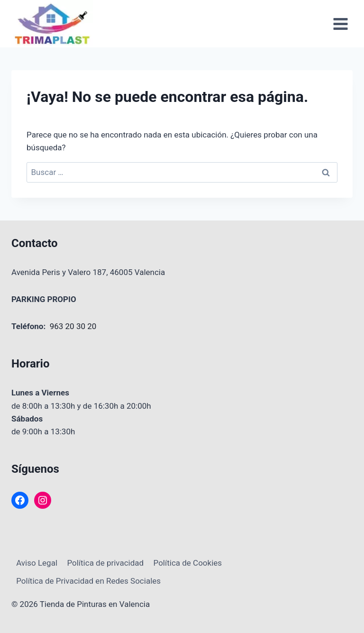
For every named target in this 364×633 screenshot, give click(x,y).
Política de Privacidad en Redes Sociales (88, 581)
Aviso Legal (37, 563)
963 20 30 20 (73, 326)
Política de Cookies (188, 563)
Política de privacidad (105, 563)
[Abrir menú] (340, 24)
